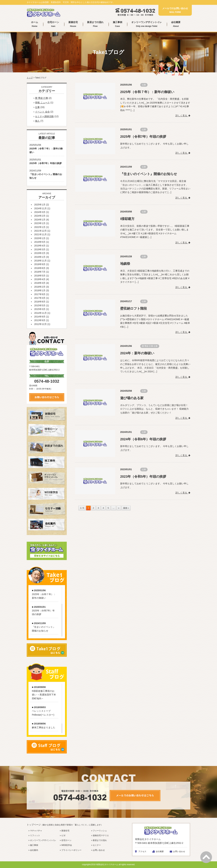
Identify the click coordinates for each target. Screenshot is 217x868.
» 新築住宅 (65, 831)
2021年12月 (40, 231)
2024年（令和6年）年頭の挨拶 (143, 438)
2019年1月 (40, 257)
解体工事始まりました (44, 727)
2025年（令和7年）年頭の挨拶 (143, 136)
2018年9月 (40, 264)
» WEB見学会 (66, 845)
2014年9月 (40, 317)
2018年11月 (40, 261)
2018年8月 (40, 268)
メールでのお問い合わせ (175, 10)
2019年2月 (40, 253)
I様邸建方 (127, 218)
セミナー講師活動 (44, 116)
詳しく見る (183, 115)
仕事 (144, 85)
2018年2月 (40, 287)
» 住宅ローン (66, 840)
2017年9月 (40, 294)
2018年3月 (40, 283)
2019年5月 (40, 242)
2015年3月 (40, 309)
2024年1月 (40, 220)
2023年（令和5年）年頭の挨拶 (143, 475)
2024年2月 (40, 216)
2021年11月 (40, 234)
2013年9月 (40, 320)
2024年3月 (40, 212)
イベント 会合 (42, 112)
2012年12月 (40, 324)
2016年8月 (40, 302)
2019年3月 (40, 249)
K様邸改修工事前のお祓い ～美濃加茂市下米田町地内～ (44, 695)
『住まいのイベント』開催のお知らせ (149, 174)
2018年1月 (40, 290)
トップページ (65, 825)
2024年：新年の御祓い (137, 352)
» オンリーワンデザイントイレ (42, 840)
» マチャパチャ (35, 831)
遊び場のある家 (132, 397)
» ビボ (63, 835)
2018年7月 (40, 272)
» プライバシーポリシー (71, 850)
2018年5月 (40, 276)
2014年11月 (40, 313)
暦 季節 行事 (147, 345)
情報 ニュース (42, 103)
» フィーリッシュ (99, 831)
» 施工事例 (33, 845)
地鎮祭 (125, 263)
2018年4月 (40, 279)
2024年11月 (40, 208)
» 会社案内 (33, 850)
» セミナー (96, 845)
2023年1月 (40, 223)
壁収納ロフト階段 (134, 308)
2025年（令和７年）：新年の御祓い (147, 92)
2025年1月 (40, 205)
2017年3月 (40, 298)
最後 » (126, 507)
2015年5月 (40, 305)
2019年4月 (40, 246)
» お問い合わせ (98, 850)
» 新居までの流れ (99, 840)
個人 (37, 121)
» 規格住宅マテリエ (100, 835)
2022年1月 (40, 227)
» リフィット (34, 835)
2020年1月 (40, 238)
